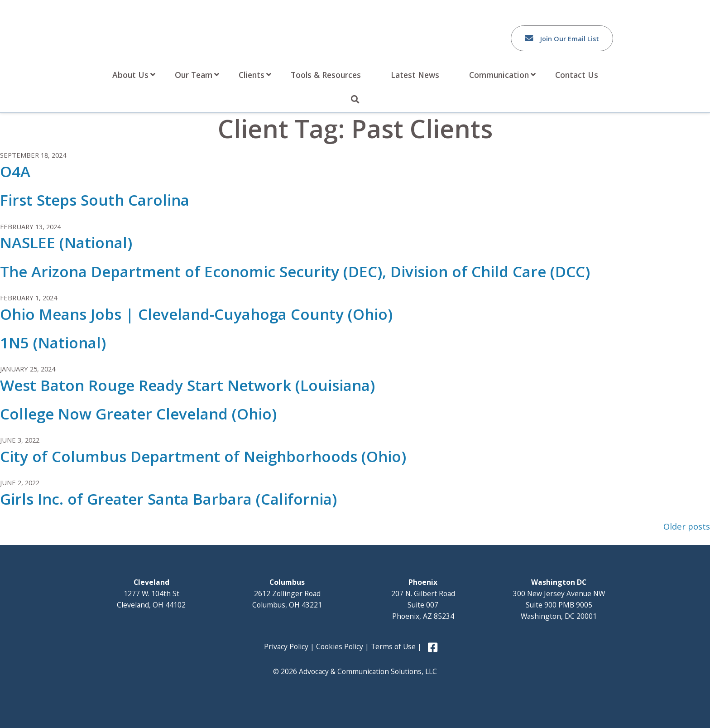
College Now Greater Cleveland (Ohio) (138, 414)
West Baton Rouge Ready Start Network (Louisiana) (187, 385)
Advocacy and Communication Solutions (173, 35)
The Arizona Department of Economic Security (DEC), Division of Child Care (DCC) (295, 272)
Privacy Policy (286, 646)
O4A (15, 171)
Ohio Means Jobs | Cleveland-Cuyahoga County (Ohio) (196, 314)
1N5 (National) (53, 343)
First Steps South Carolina (95, 200)
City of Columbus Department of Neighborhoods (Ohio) (203, 456)
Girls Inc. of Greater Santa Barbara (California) (168, 499)
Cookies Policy (340, 646)
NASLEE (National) (66, 243)
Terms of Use (393, 646)
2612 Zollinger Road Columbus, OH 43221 (287, 593)
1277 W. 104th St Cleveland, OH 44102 (151, 593)
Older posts (687, 526)
